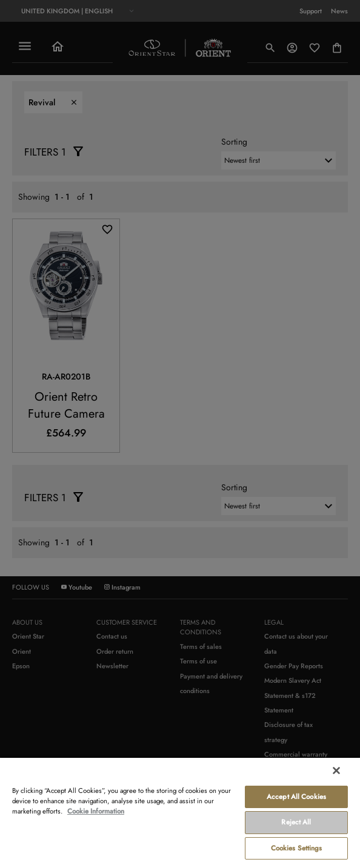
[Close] (336, 771)
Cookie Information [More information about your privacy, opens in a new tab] (96, 811)
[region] (180, 812)
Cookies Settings (297, 848)
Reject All (296, 822)
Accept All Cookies (296, 797)
